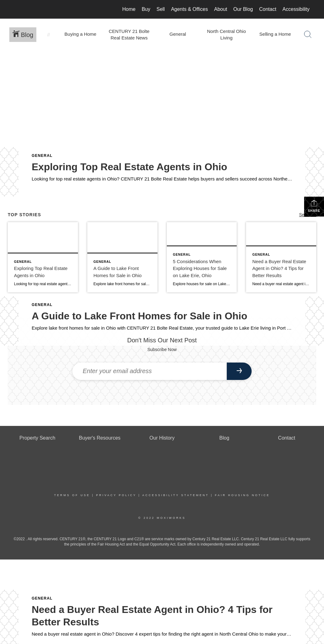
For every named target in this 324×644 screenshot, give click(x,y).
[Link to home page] (15, 9)
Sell (161, 9)
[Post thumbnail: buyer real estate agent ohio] (281, 257)
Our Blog (243, 9)
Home (129, 9)
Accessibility (296, 9)
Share (314, 206)
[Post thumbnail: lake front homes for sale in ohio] (122, 257)
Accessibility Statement (176, 495)
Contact (268, 9)
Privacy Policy (116, 495)
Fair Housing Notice (242, 495)
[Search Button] (308, 34)
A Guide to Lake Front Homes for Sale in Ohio (139, 316)
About (221, 9)
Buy (146, 9)
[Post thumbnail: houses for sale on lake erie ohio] (202, 257)
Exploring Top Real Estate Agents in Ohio (129, 167)
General (42, 156)
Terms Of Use (72, 495)
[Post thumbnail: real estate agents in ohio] (43, 257)
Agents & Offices (189, 9)
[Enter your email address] (150, 371)
